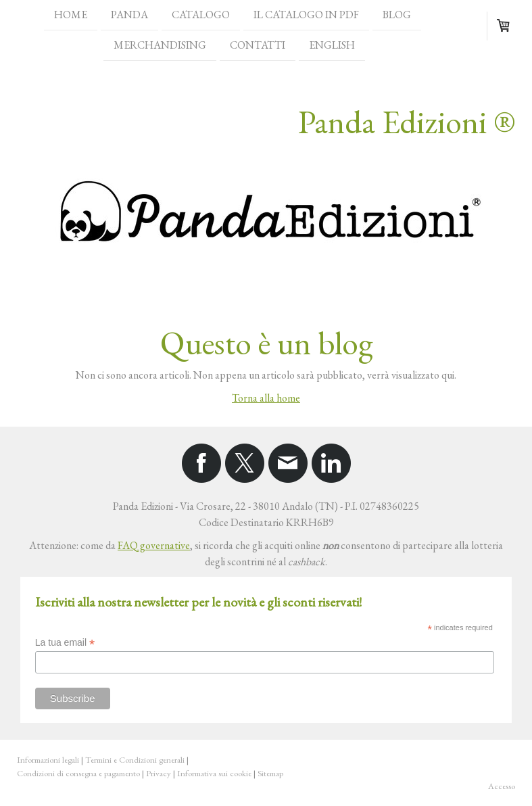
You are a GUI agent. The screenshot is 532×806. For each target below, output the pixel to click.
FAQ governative (154, 545)
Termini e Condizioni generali (135, 760)
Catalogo (201, 15)
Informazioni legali (48, 760)
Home (71, 15)
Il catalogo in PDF (306, 15)
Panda (129, 15)
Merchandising (160, 46)
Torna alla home (266, 398)
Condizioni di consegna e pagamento (78, 773)
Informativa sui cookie (214, 773)
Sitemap (270, 773)
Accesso (502, 786)
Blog (397, 15)
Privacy (159, 773)
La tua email (65, 643)
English (332, 46)
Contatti (258, 46)
